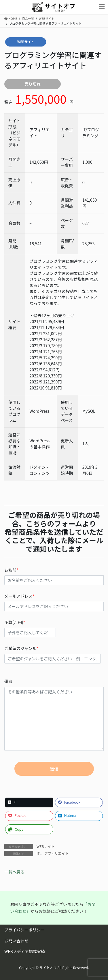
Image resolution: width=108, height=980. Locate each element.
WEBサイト (26, 42)
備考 (54, 715)
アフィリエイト (56, 853)
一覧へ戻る (14, 872)
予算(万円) (54, 628)
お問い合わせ (16, 941)
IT (38, 853)
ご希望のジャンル (54, 654)
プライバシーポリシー (24, 930)
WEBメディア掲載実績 (25, 951)
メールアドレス (54, 602)
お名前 (54, 576)
